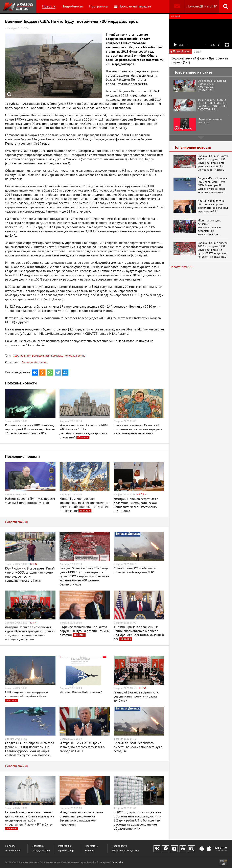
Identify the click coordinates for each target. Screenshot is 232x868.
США (16, 356)
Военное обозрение (34, 363)
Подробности (72, 6)
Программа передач (133, 6)
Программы (99, 6)
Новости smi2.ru (16, 522)
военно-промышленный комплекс (41, 356)
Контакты (10, 846)
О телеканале (13, 851)
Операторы (38, 846)
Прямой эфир (66, 851)
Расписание (65, 846)
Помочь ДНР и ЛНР (202, 6)
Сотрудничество (41, 851)
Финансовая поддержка (125, 851)
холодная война (75, 356)
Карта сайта (117, 862)
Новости (49, 6)
